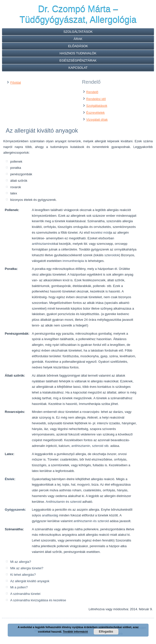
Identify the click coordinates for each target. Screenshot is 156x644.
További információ (75, 632)
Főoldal (16, 83)
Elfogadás (106, 632)
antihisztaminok (43, 244)
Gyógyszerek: (15, 510)
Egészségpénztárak (78, 60)
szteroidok (112, 255)
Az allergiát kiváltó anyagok (30, 581)
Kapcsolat (78, 68)
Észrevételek (95, 113)
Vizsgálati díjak (97, 120)
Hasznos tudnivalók (78, 53)
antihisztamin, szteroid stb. (90, 446)
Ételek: (10, 479)
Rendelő (92, 92)
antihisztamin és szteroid (91, 521)
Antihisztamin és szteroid (64, 502)
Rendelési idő (96, 99)
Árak (78, 39)
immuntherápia (73, 261)
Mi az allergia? (21, 562)
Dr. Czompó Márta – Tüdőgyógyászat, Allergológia (78, 14)
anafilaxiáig (50, 515)
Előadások (78, 46)
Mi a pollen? (19, 587)
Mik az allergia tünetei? (27, 568)
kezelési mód (100, 233)
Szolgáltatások (78, 32)
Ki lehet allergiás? (23, 575)
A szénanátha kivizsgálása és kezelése (38, 600)
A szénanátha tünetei (25, 594)
